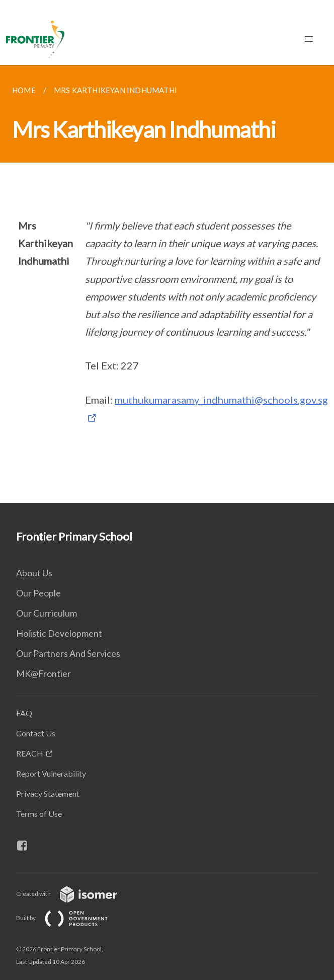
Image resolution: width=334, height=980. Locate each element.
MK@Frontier (44, 673)
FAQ (24, 713)
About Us (34, 573)
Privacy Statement (48, 794)
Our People (38, 593)
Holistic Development (59, 633)
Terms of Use (39, 814)
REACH (30, 753)
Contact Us (36, 733)
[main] (167, 284)
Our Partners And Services (68, 653)
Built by (70, 918)
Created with (75, 894)
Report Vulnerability (51, 773)
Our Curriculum (47, 613)
